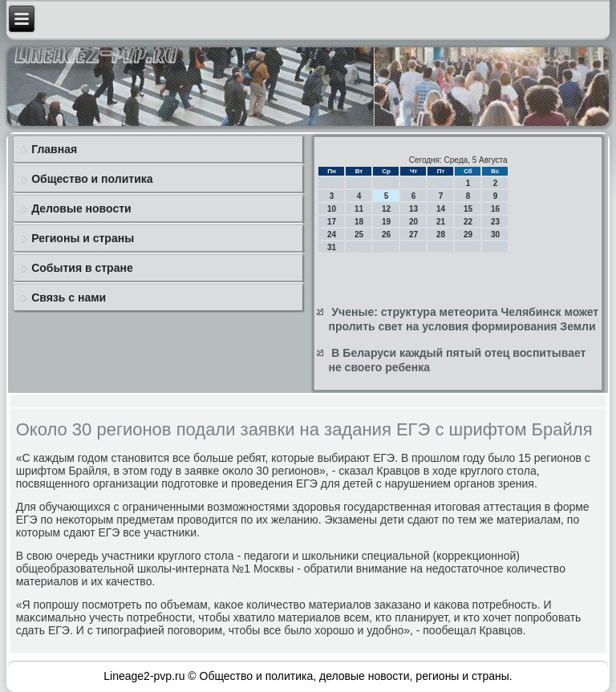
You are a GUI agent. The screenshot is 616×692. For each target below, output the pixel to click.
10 (332, 209)
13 (413, 209)
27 (413, 235)
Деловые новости (81, 208)
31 (332, 247)
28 (441, 235)
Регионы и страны (83, 238)
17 (332, 222)
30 (495, 235)
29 (468, 235)
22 (468, 222)
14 (441, 209)
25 (359, 235)
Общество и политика (92, 179)
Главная (54, 149)
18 (359, 222)
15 (468, 209)
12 (386, 209)
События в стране (82, 268)
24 (332, 235)
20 (413, 222)
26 (386, 235)
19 (386, 222)
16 (495, 209)
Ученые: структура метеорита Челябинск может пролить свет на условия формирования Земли (463, 319)
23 (495, 222)
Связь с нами (69, 297)
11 (359, 209)
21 (441, 222)
